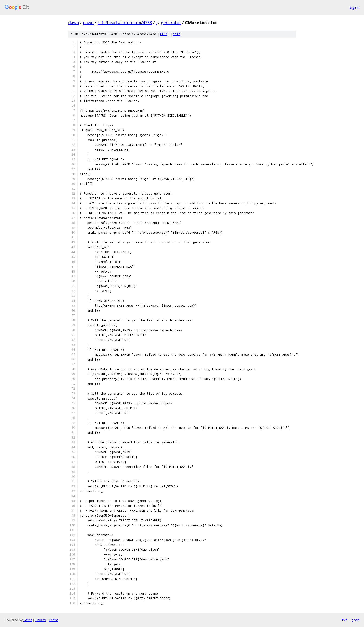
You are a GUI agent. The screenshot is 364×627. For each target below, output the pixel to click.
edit (176, 34)
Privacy (41, 620)
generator (171, 23)
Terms (54, 620)
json (356, 620)
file (163, 34)
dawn (74, 23)
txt (344, 620)
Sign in (354, 7)
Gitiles (28, 620)
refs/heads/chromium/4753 (125, 23)
